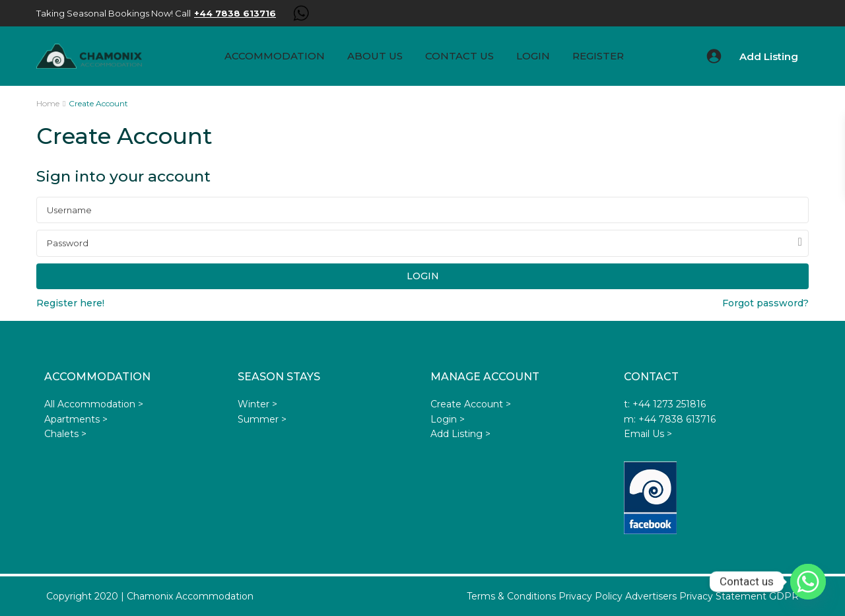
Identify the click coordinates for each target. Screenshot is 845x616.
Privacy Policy (591, 596)
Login (533, 56)
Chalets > (65, 434)
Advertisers (651, 596)
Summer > (262, 419)
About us (375, 56)
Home (48, 103)
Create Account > (471, 404)
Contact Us (459, 56)
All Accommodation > (94, 404)
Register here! (70, 303)
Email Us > (648, 434)
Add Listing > (460, 434)
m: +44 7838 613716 (670, 419)
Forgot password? (765, 303)
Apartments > (76, 419)
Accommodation (275, 56)
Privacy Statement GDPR (739, 596)
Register (598, 56)
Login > (448, 419)
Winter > (257, 404)
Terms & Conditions (511, 596)
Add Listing (769, 56)
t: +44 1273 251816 (665, 404)
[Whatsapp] (808, 582)
